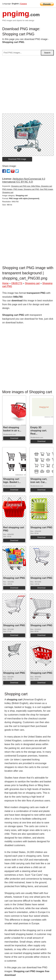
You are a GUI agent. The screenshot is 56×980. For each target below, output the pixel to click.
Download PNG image (17, 159)
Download (14, 438)
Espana (24, 4)
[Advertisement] (28, 86)
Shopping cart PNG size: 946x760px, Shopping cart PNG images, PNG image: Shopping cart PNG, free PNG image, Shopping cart (28, 189)
